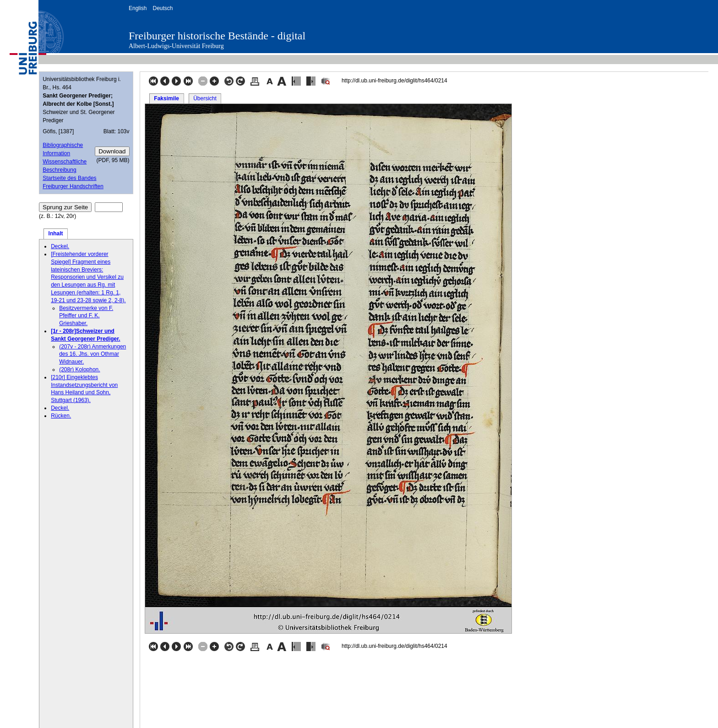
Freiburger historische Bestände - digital (217, 36)
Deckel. (60, 246)
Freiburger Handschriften (73, 186)
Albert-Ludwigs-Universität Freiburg (176, 46)
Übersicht (205, 98)
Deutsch (163, 8)
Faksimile (166, 98)
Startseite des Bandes (69, 178)
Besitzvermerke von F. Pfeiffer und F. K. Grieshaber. (86, 316)
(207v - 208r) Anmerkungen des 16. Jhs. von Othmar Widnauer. (92, 354)
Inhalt (56, 234)
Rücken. (61, 416)
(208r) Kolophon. (79, 369)
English (138, 8)
